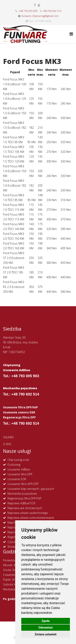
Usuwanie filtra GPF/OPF (23, 484)
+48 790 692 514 (52, 11)
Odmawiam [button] (46, 628)
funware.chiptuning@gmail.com (40, 16)
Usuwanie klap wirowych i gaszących (31, 489)
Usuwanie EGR (17, 479)
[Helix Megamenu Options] (71, 34)
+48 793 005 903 (28, 11)
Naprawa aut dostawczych (25, 508)
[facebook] (35, 5)
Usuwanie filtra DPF (20, 474)
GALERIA (8, 437)
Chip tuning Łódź (18, 460)
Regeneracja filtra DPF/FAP (24, 498)
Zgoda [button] (46, 621)
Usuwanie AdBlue (19, 469)
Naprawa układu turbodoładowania (31, 518)
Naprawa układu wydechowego (28, 513)
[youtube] (39, 5)
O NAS (7, 444)
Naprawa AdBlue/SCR (21, 503)
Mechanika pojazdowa (22, 494)
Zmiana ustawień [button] (45, 634)
